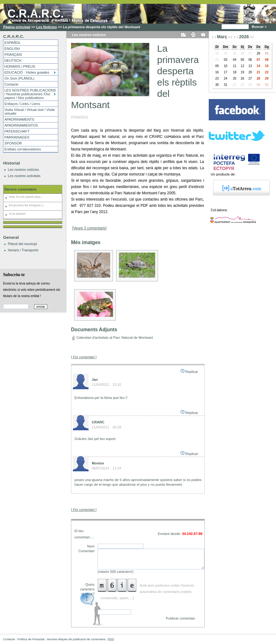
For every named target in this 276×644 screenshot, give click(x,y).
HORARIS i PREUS (20, 66)
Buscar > (260, 27)
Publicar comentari (180, 618)
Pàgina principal (17, 27)
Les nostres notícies (23, 170)
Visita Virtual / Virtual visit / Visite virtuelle (30, 112)
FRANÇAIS (13, 55)
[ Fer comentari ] (84, 357)
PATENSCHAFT (17, 131)
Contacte (263, 17)
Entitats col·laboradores (23, 149)
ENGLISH (12, 49)
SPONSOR (13, 143)
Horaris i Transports (23, 250)
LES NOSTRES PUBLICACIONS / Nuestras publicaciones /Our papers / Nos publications (30, 94)
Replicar (192, 372)
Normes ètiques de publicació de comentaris (76, 639)
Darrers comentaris (20, 189)
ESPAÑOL (13, 43)
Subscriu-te (14, 275)
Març (222, 37)
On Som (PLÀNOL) (19, 78)
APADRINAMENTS (19, 119)
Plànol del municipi (22, 244)
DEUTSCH (13, 60)
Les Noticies (47, 27)
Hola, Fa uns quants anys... (26, 197)
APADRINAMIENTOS (21, 125)
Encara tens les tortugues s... (27, 205)
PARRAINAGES (17, 137)
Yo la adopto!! (17, 214)
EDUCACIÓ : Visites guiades (27, 72)
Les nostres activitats (24, 176)
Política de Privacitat (31, 639)
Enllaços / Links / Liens (22, 104)
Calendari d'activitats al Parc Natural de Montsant (115, 338)
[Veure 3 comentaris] (89, 228)
